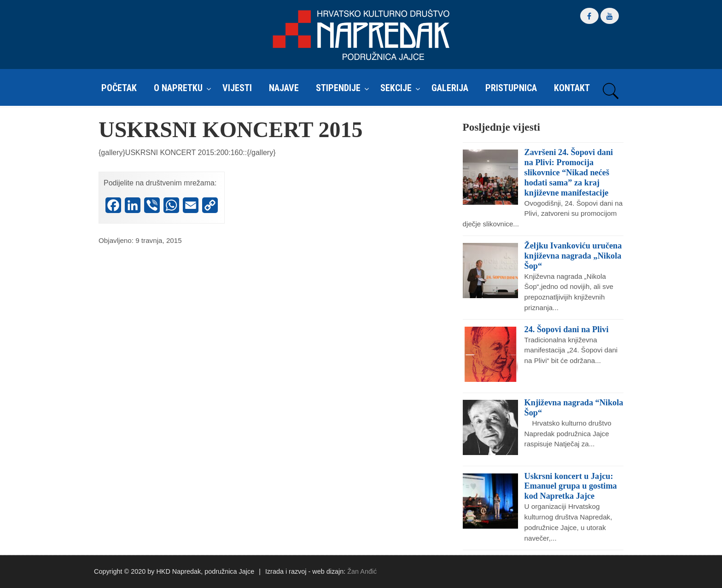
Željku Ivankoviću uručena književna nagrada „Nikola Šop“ (573, 256)
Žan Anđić (362, 571)
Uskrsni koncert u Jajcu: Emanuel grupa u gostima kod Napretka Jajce (571, 486)
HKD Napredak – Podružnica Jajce (361, 35)
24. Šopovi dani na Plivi (567, 329)
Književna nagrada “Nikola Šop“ (574, 408)
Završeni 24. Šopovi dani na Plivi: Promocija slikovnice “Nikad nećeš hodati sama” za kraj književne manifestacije (569, 173)
